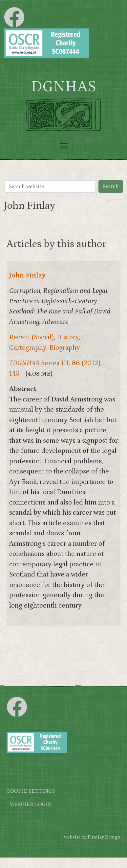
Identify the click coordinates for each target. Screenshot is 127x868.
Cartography (28, 348)
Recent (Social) (32, 337)
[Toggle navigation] (64, 146)
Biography (65, 348)
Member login (31, 805)
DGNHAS (63, 87)
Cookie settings (31, 791)
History (68, 337)
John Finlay (27, 275)
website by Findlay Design (92, 837)
